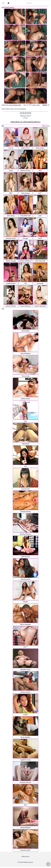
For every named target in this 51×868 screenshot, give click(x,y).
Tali (25, 283)
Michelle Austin (25, 669)
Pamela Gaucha (26, 511)
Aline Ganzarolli (40, 261)
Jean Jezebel (26, 331)
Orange (25, 238)
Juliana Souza (25, 399)
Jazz (25, 421)
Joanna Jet (40, 283)
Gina (25, 647)
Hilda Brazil (25, 444)
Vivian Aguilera (25, 737)
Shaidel (26, 602)
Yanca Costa (25, 376)
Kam (40, 216)
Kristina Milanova (25, 306)
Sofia (40, 238)
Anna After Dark (25, 216)
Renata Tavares (26, 171)
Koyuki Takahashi (40, 306)
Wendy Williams (26, 827)
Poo (26, 466)
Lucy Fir (11, 148)
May (40, 170)
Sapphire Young (25, 760)
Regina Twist (25, 148)
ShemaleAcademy (8, 7)
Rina (25, 805)
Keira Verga (11, 216)
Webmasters (25, 856)
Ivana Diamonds (15, 105)
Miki (11, 193)
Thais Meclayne (25, 353)
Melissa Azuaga (11, 261)
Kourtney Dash (25, 579)
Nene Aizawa (25, 193)
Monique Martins (25, 534)
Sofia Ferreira (25, 557)
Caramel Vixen (26, 489)
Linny (11, 171)
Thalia (25, 715)
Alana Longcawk (25, 624)
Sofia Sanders (40, 148)
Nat (40, 193)
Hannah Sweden (11, 306)
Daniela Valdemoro (26, 261)
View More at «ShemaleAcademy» (25, 122)
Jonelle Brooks (11, 283)
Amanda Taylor (11, 238)
